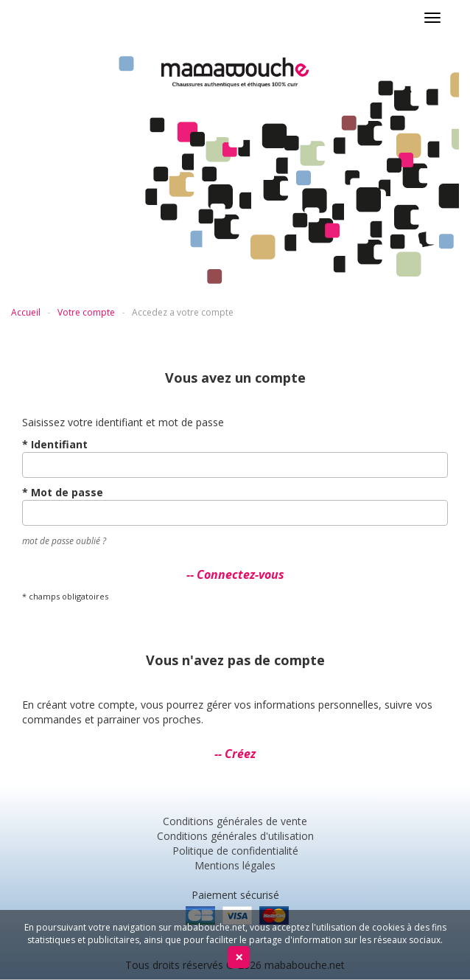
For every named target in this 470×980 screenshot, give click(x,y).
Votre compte (86, 312)
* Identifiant (55, 444)
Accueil (26, 312)
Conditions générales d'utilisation (235, 836)
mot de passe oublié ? (64, 541)
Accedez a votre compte (183, 312)
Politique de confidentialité (235, 851)
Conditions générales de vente (235, 821)
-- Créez (235, 754)
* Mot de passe (63, 492)
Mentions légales (235, 865)
